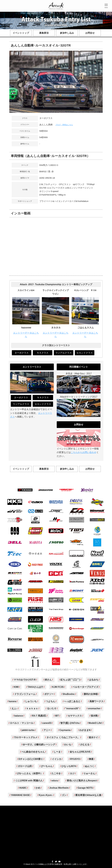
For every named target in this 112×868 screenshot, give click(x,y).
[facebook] (52, 862)
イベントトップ (21, 33)
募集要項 (44, 33)
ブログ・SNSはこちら (64, 125)
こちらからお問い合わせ (84, 452)
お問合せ (90, 33)
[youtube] (60, 862)
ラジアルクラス (64, 353)
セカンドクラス (85, 353)
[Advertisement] (56, 831)
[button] (106, 6)
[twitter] (56, 862)
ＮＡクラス (43, 353)
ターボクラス (22, 353)
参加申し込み (67, 33)
